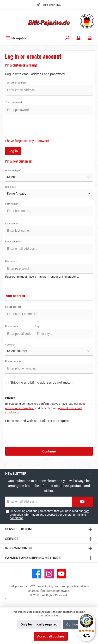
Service (12, 539)
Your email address (16, 83)
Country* (10, 345)
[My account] (78, 38)
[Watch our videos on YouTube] (61, 574)
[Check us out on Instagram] (49, 574)
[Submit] (82, 502)
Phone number (13, 361)
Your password (14, 102)
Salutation (11, 187)
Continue (49, 451)
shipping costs (51, 586)
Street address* (14, 307)
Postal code (12, 326)
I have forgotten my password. (28, 141)
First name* (12, 204)
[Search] (67, 38)
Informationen (19, 548)
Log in (13, 151)
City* (38, 326)
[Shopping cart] (90, 38)
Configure (74, 624)
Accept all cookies (51, 636)
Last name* (12, 223)
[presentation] (45, 128)
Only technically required (39, 624)
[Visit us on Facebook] (37, 574)
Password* (11, 261)
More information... (49, 615)
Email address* (14, 241)
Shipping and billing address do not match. (42, 382)
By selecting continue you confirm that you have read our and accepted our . (49, 515)
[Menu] (17, 38)
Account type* (13, 170)
